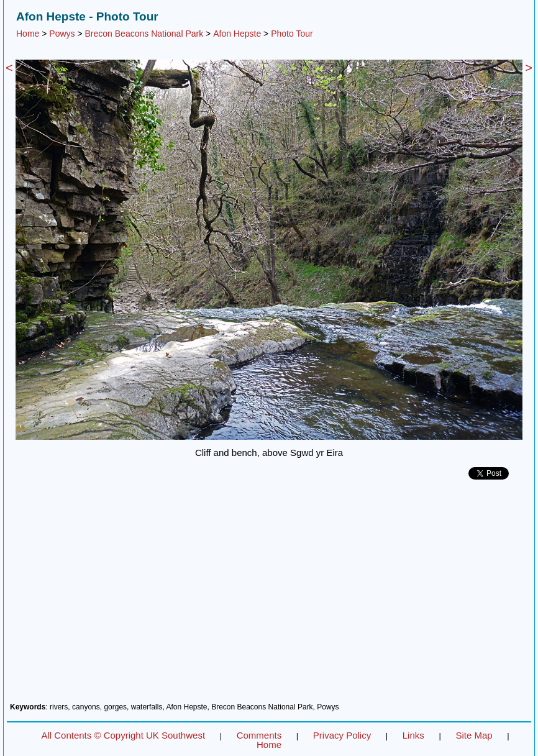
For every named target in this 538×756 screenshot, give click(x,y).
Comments (259, 735)
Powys (62, 34)
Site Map (474, 735)
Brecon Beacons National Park (144, 34)
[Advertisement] (269, 596)
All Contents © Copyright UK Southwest (123, 735)
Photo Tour (292, 34)
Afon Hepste (237, 34)
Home (28, 34)
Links (413, 735)
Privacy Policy (342, 735)
